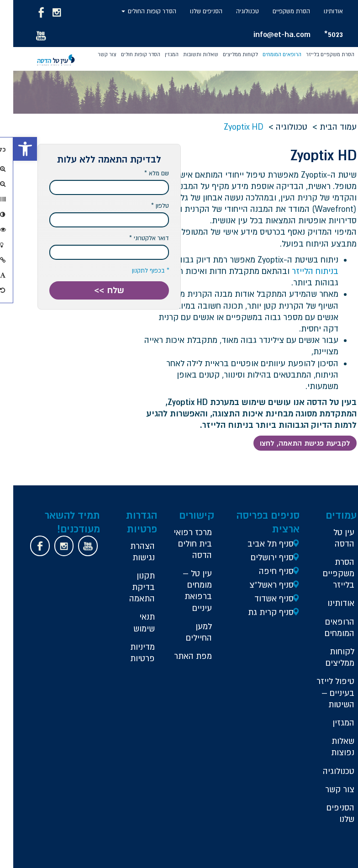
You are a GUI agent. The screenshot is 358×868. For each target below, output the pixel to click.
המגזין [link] (158, 54)
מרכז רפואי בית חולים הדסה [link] (179, 544)
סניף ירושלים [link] (259, 557)
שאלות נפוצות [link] (329, 747)
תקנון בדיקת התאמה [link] (129, 587)
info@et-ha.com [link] (269, 34)
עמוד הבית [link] (325, 127)
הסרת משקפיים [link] (278, 11)
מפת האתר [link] (180, 656)
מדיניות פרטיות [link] (129, 652)
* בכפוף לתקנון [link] (137, 271)
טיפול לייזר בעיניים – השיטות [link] (322, 692)
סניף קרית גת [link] (258, 612)
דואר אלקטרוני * (136, 238)
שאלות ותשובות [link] (187, 54)
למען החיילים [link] (186, 632)
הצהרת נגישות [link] (129, 552)
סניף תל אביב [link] (257, 544)
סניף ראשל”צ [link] (258, 585)
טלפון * (147, 206)
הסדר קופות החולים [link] (136, 11)
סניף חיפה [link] (263, 571)
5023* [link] (320, 34)
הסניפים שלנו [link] (193, 11)
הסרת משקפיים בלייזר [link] (317, 54)
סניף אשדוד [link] (261, 598)
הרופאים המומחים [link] (269, 54)
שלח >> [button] (96, 290)
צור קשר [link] (94, 54)
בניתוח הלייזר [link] (302, 271)
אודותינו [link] (320, 11)
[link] (12, 149)
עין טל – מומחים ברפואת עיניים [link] (184, 591)
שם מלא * (143, 173)
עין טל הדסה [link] (331, 538)
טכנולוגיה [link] (234, 11)
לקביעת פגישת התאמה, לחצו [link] (292, 443)
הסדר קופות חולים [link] (127, 54)
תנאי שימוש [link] (131, 622)
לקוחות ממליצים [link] (227, 54)
